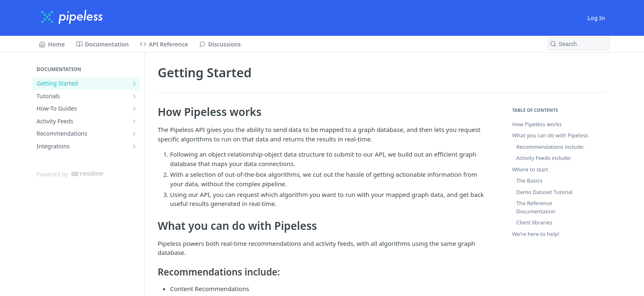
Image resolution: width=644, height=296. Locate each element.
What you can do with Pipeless (550, 135)
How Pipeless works (537, 124)
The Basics (529, 180)
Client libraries (534, 222)
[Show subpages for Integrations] (134, 146)
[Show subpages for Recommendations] (134, 134)
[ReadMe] (87, 174)
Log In (596, 18)
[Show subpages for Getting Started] (134, 83)
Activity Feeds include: (544, 158)
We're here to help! (536, 234)
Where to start (530, 169)
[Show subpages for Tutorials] (134, 96)
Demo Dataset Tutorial (544, 192)
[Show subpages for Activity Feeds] (134, 121)
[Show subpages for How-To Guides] (134, 109)
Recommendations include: (550, 147)
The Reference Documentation (536, 207)
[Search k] (579, 44)
